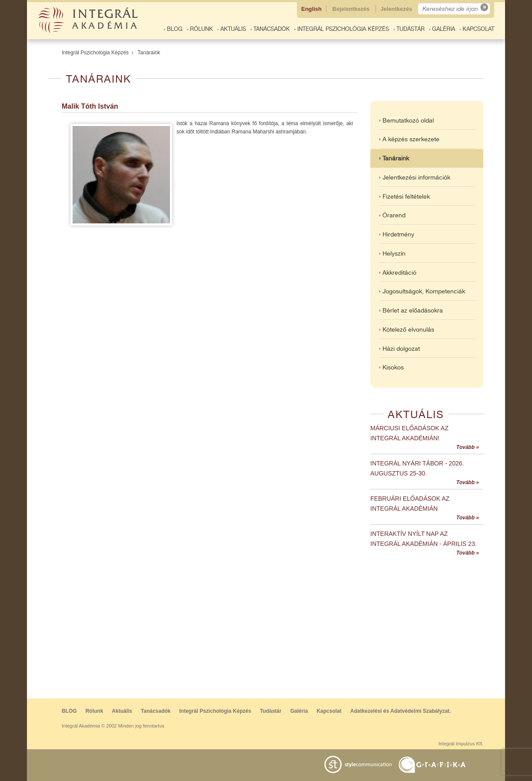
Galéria (299, 711)
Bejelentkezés (352, 9)
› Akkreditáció (398, 273)
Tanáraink (149, 53)
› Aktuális (232, 29)
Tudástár (271, 711)
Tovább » (468, 447)
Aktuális (122, 711)
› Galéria (442, 29)
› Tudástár (409, 29)
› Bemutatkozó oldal (406, 120)
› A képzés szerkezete (409, 139)
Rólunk (95, 711)
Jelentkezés (397, 9)
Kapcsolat (329, 711)
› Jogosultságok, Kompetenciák (422, 291)
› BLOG (173, 29)
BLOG (69, 711)
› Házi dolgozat (399, 349)
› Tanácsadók (270, 29)
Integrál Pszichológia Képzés (95, 53)
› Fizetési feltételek (404, 196)
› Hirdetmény (397, 234)
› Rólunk (200, 29)
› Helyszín (392, 253)
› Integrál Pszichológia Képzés (342, 29)
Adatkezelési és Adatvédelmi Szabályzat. (401, 711)
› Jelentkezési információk (415, 177)
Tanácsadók (156, 711)
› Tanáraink (394, 158)
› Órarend (392, 215)
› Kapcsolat (477, 29)
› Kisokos (391, 367)
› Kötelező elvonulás (407, 329)
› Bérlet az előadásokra (411, 310)
